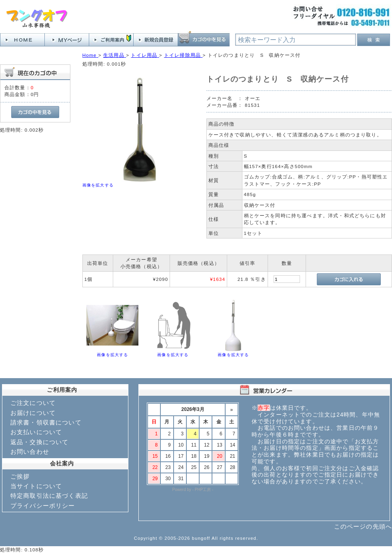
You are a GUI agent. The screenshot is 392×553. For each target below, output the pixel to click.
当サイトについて (36, 486)
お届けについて (33, 413)
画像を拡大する (98, 185)
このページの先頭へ (363, 526)
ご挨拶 (20, 476)
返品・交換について (39, 442)
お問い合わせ (30, 452)
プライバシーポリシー (43, 506)
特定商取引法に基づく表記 (49, 496)
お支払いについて (36, 432)
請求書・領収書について (46, 422)
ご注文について (33, 403)
